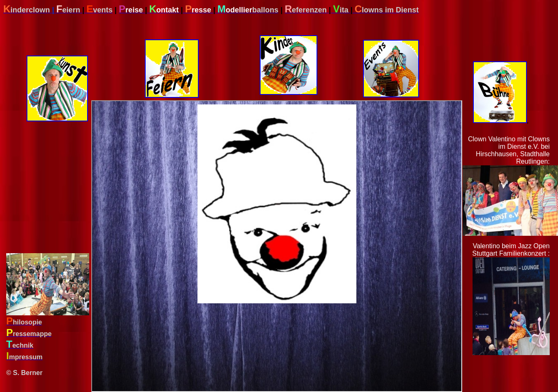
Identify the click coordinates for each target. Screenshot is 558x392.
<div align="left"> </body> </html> (277, 246)
